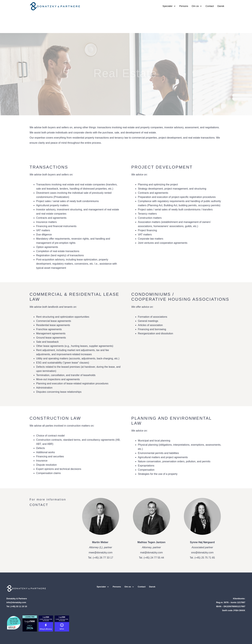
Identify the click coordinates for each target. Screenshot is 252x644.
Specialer (168, 6)
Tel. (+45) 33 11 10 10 (17, 606)
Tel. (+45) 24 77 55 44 (151, 558)
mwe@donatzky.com (101, 553)
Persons (184, 6)
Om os (195, 6)
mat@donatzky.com (151, 553)
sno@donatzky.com (202, 553)
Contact (210, 6)
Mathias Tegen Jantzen (151, 542)
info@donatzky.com (16, 602)
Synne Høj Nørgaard (202, 542)
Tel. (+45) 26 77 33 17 (101, 558)
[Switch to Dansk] (221, 6)
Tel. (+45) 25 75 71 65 (202, 558)
